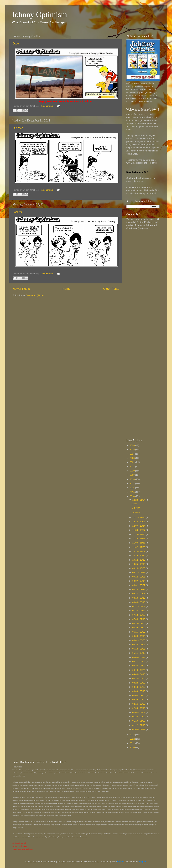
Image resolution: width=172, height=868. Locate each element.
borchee (121, 862)
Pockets (17, 212)
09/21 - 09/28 (139, 572)
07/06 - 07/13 (139, 619)
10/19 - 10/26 (139, 555)
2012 (132, 739)
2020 (132, 471)
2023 (132, 458)
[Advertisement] (139, 283)
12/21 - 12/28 (139, 517)
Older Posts (111, 289)
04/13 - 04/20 (139, 670)
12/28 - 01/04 (139, 500)
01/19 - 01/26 (139, 721)
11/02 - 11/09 (139, 547)
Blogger (142, 862)
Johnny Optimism (39, 14)
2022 (132, 462)
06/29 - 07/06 (139, 623)
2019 (132, 475)
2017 (132, 483)
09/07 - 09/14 (139, 581)
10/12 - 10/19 (139, 560)
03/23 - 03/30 (139, 683)
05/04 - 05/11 (139, 657)
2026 (132, 445)
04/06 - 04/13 (139, 674)
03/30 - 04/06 (139, 678)
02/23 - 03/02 (139, 700)
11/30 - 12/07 (139, 530)
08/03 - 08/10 (139, 602)
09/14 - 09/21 (139, 577)
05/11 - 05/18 (139, 653)
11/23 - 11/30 (139, 534)
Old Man (18, 128)
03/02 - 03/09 (139, 696)
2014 (132, 496)
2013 (132, 735)
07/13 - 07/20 (139, 615)
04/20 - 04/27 (139, 666)
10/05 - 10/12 (139, 564)
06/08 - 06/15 (139, 636)
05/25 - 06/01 (139, 645)
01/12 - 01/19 (139, 725)
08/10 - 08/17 (139, 598)
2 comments (47, 274)
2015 (132, 492)
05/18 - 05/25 (139, 649)
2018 (132, 479)
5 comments (47, 106)
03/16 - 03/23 (139, 687)
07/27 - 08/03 (139, 606)
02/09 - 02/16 (139, 708)
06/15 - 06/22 (139, 632)
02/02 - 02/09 (139, 712)
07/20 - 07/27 (139, 611)
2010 (132, 747)
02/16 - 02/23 (139, 704)
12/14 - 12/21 (139, 522)
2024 (132, 454)
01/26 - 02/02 (139, 717)
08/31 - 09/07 (139, 585)
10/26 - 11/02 (139, 551)
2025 (132, 449)
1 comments (47, 190)
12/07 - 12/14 (139, 526)
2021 (132, 467)
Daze (16, 44)
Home (67, 289)
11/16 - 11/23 (139, 539)
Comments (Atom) (35, 295)
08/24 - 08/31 (139, 589)
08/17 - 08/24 (139, 594)
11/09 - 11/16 (139, 543)
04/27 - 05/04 (139, 662)
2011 (132, 743)
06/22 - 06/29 (139, 628)
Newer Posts (21, 289)
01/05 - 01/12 (139, 729)
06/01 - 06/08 (139, 640)
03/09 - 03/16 (139, 691)
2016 (132, 488)
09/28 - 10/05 (139, 568)
